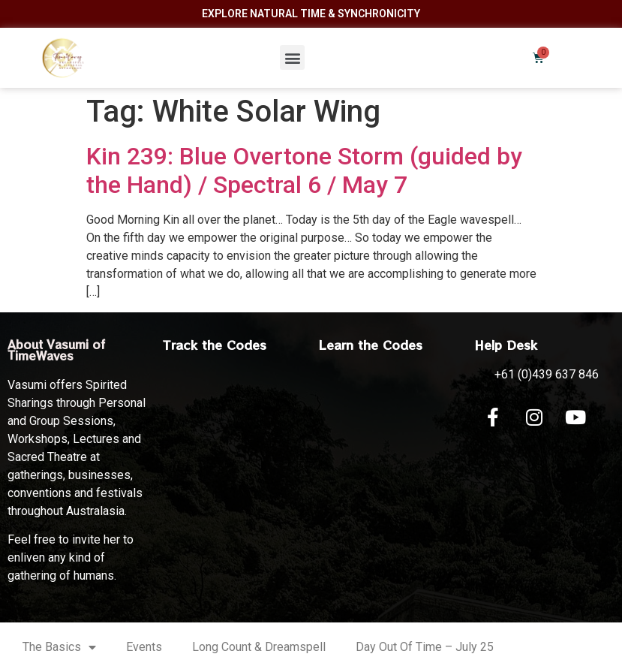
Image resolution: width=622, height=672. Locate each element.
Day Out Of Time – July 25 (425, 647)
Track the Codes (215, 345)
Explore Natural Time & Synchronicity (311, 14)
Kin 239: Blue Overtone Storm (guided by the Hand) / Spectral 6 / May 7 (304, 170)
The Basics (59, 647)
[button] (292, 57)
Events (144, 647)
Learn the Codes (371, 345)
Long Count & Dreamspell (259, 647)
